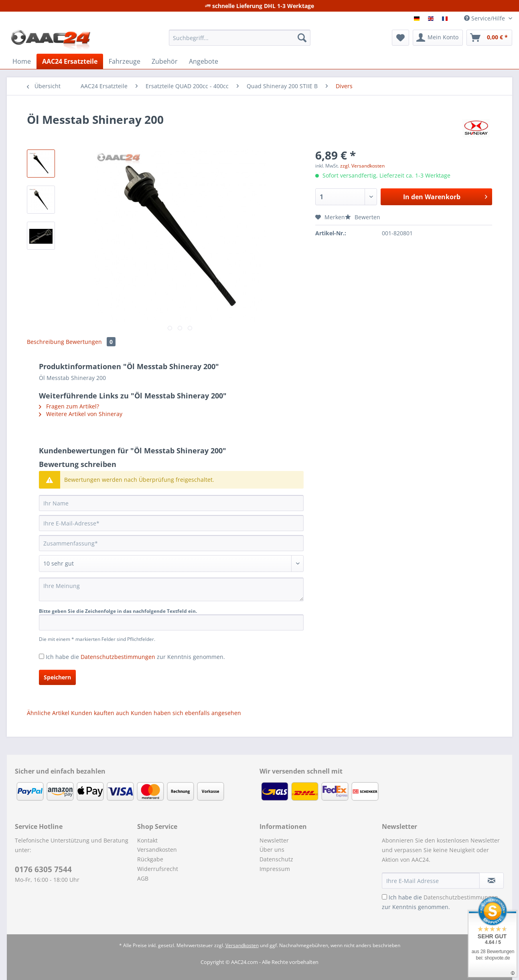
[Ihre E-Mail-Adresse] (171, 523)
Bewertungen (91, 342)
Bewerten (363, 217)
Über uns (272, 850)
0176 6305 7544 (43, 869)
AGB (143, 878)
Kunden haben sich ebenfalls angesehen (186, 713)
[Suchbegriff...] (240, 38)
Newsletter (274, 840)
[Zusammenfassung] (171, 543)
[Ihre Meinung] (171, 589)
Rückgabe (150, 859)
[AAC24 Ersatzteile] (70, 61)
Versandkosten (157, 850)
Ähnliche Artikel (48, 713)
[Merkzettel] (400, 38)
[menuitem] (240, 41)
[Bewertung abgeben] (171, 564)
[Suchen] (302, 38)
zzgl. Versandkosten (362, 166)
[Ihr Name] (171, 503)
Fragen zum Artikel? (69, 406)
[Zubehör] (165, 61)
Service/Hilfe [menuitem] (485, 18)
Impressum (275, 869)
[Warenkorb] (489, 38)
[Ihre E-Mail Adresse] (431, 881)
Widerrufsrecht (158, 869)
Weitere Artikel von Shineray (81, 414)
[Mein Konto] (438, 38)
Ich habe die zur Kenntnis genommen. (135, 657)
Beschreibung (46, 342)
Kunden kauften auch (100, 713)
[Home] (22, 61)
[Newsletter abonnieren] (492, 881)
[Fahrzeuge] (125, 61)
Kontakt (147, 840)
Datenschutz (276, 859)
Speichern (57, 677)
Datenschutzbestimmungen (118, 657)
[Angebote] (204, 61)
